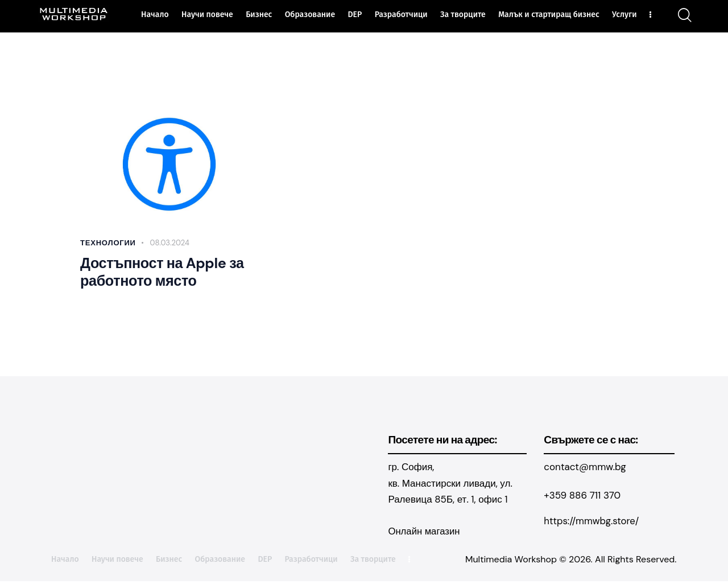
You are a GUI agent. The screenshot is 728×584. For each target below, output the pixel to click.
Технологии (108, 243)
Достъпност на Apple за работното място (161, 274)
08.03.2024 (170, 243)
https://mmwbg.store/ (592, 524)
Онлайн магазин (424, 535)
